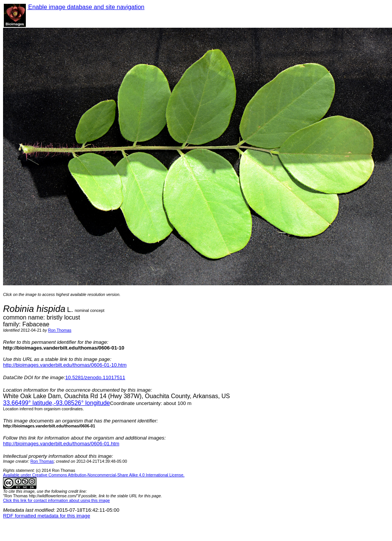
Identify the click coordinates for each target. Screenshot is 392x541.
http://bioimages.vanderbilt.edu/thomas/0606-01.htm (61, 444)
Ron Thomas (60, 330)
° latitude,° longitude (56, 403)
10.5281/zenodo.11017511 (95, 377)
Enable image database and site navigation (86, 7)
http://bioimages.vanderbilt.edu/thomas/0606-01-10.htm (65, 365)
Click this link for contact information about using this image (56, 500)
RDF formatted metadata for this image (47, 516)
